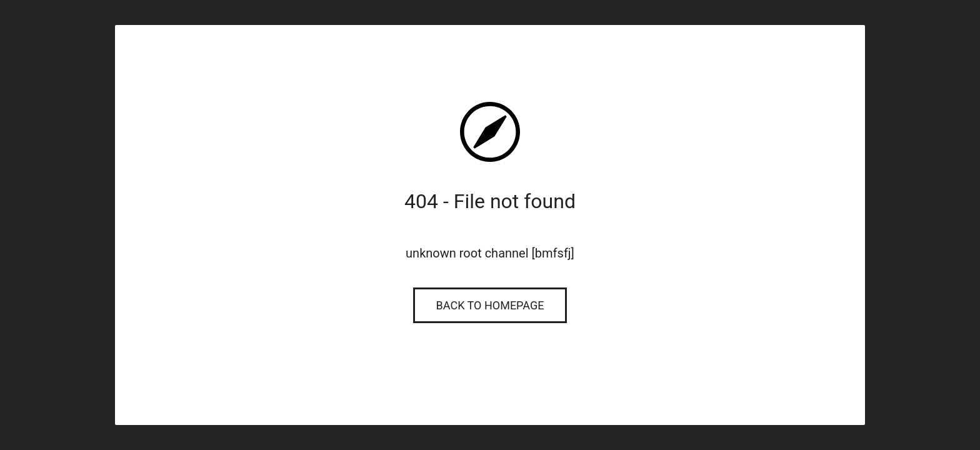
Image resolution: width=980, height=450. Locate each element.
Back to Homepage (490, 305)
